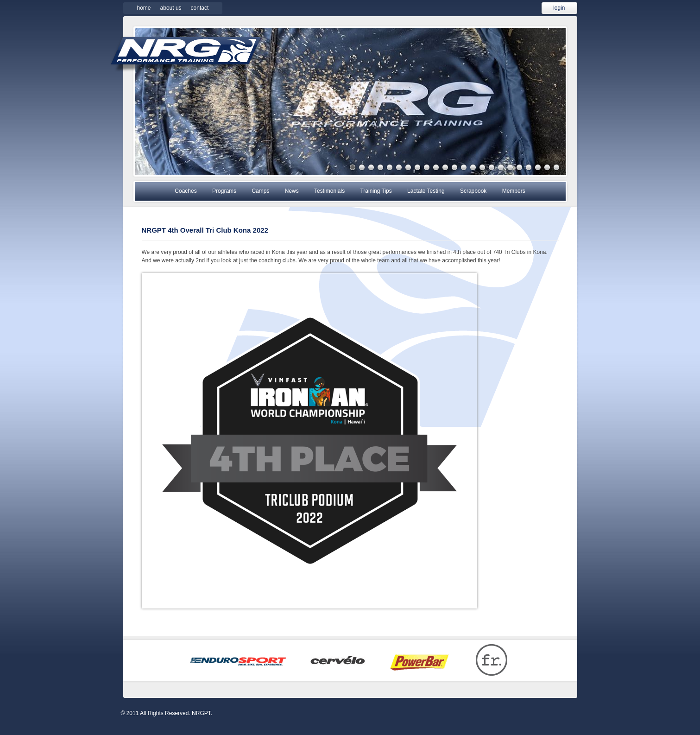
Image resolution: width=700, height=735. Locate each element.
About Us (171, 8)
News (292, 191)
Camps (260, 191)
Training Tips (376, 191)
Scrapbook (473, 191)
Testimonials (329, 191)
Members (514, 191)
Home (144, 8)
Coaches (186, 191)
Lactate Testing (426, 191)
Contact (200, 8)
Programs (224, 191)
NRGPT (186, 54)
